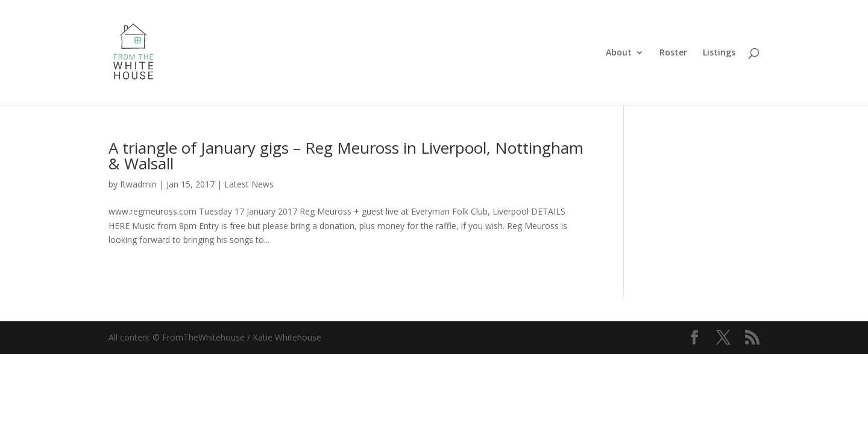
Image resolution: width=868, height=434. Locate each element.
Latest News (249, 184)
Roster (673, 53)
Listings (719, 53)
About (619, 53)
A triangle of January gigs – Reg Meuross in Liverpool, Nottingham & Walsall (346, 156)
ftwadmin (138, 184)
